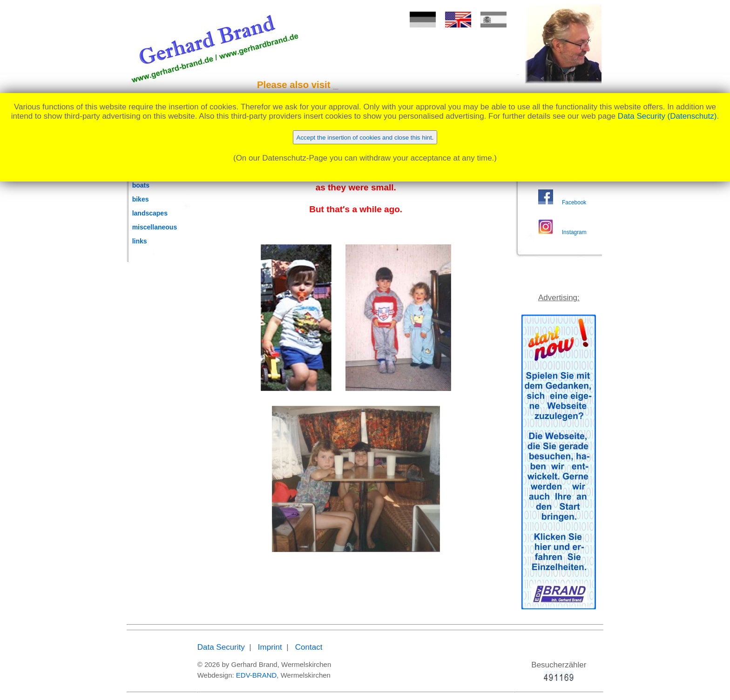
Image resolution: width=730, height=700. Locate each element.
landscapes (150, 213)
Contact (309, 647)
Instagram (574, 232)
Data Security (221, 647)
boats (141, 185)
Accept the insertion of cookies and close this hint (364, 138)
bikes (141, 199)
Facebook (574, 202)
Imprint (270, 647)
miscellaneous (155, 227)
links (140, 241)
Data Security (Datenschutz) (667, 116)
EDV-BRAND (257, 675)
